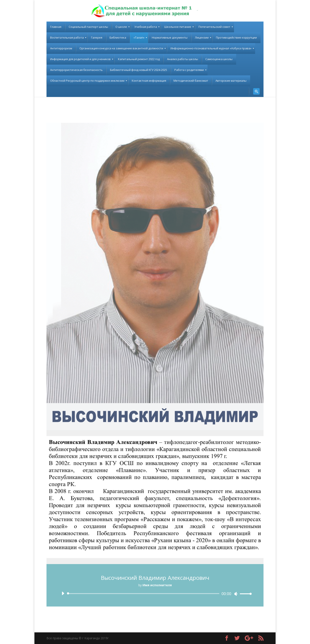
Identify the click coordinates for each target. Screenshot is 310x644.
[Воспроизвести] (63, 593)
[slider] (144, 594)
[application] (155, 594)
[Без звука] (236, 594)
